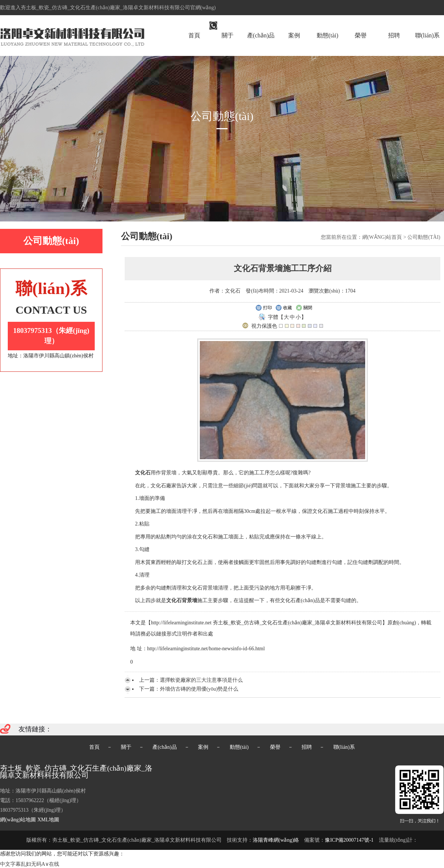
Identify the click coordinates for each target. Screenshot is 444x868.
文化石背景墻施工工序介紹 (283, 268)
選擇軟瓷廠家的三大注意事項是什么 (201, 680)
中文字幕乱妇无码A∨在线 (30, 864)
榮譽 (361, 35)
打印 (264, 308)
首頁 (194, 35)
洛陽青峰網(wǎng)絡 (276, 840)
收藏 (284, 308)
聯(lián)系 (428, 35)
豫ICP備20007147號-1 (349, 840)
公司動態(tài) (424, 237)
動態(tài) (328, 35)
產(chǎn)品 (261, 35)
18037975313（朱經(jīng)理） (51, 336)
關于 (228, 35)
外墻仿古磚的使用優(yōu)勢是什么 (199, 689)
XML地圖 (48, 820)
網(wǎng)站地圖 (18, 820)
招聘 (394, 35)
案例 (294, 35)
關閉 (304, 308)
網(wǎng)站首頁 (382, 237)
